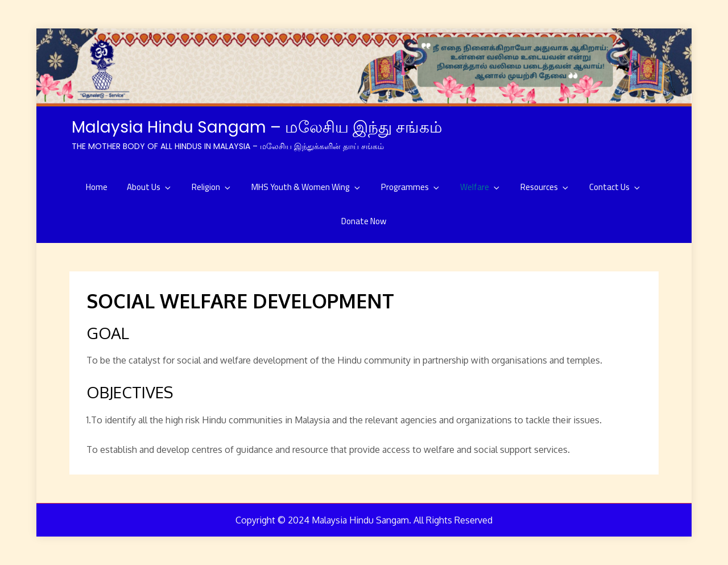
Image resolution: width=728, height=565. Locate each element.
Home (97, 187)
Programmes (411, 187)
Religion (212, 187)
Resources (545, 187)
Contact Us (615, 187)
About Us (150, 187)
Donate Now (364, 221)
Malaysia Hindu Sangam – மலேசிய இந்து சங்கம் (257, 127)
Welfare (481, 187)
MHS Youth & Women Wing (307, 187)
